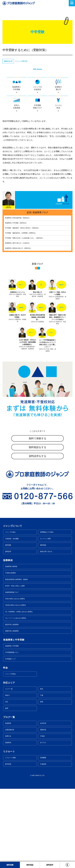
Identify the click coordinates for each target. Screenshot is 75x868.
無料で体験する (37, 438)
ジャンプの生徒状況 (37, 85)
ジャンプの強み (10, 532)
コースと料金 (58, 103)
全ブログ (43, 743)
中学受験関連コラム (12, 652)
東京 (42, 689)
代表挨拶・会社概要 (12, 539)
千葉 (42, 695)
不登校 (42, 736)
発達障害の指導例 (11, 566)
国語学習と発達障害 (12, 625)
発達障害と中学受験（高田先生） (16, 223)
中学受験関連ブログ (37, 103)
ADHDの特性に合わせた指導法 (15, 605)
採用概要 (43, 758)
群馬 (42, 702)
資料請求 (8, 552)
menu (72, 2)
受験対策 (24, 61)
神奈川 (7, 695)
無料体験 (8, 545)
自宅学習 (43, 723)
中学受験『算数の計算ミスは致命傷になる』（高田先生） (24, 238)
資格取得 (8, 743)
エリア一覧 (9, 689)
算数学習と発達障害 (12, 631)
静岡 (7, 708)
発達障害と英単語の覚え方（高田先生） (18, 248)
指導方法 (8, 736)
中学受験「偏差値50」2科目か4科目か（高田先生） (22, 228)
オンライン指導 (45, 539)
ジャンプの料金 (10, 674)
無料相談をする (37, 447)
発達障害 (8, 723)
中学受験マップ (10, 659)
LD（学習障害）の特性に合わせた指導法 (19, 612)
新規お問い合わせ (46, 552)
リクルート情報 (10, 758)
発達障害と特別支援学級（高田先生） (18, 218)
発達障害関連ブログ (12, 592)
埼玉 (7, 702)
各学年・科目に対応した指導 (15, 586)
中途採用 (43, 764)
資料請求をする (37, 456)
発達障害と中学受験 (17, 85)
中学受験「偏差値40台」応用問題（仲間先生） (21, 233)
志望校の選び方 (58, 85)
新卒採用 (8, 764)
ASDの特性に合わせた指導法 (15, 599)
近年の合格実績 (17, 103)
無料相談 (43, 545)
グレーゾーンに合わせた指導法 (16, 618)
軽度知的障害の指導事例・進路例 (16, 579)
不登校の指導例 (10, 573)
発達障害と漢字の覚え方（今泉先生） (18, 243)
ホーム (17, 61)
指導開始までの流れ (47, 532)
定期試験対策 (10, 730)
